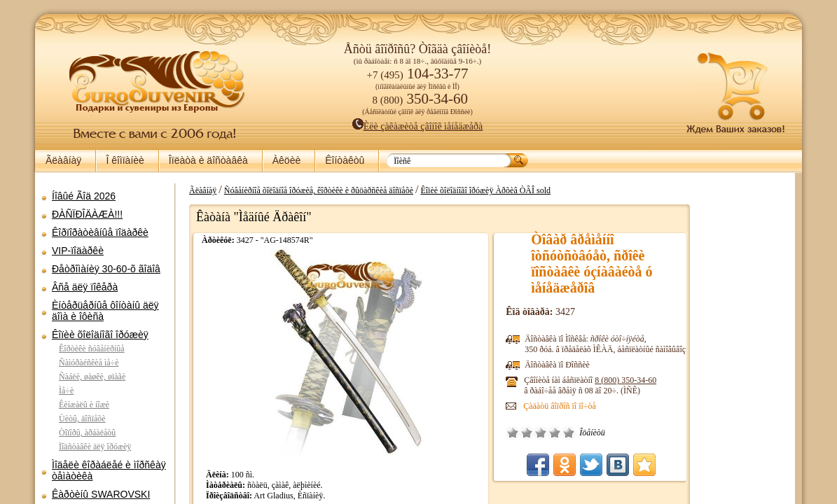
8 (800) (724, 380)
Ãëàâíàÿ (63, 160)
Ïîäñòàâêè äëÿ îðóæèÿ (95, 447)
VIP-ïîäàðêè (78, 251)
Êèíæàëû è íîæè (84, 405)
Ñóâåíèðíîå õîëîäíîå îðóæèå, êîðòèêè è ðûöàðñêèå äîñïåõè (431, 190)
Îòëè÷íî (667, 433)
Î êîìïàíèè (125, 160)
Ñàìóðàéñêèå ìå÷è (89, 363)
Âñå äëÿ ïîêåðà (85, 287)
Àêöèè (286, 160)
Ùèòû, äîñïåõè (82, 419)
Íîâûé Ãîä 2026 (84, 196)
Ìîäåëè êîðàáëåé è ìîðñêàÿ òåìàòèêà (109, 470)
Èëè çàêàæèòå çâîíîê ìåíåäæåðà (418, 126)
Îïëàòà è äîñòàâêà (208, 160)
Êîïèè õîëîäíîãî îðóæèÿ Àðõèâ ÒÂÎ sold (597, 190)
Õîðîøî (653, 433)
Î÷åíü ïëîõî (611, 433)
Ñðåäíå (639, 433)
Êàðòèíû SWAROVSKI (101, 494)
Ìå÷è (66, 391)
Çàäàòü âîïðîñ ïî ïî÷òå (658, 406)
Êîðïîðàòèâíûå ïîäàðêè (100, 232)
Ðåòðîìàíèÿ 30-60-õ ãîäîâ (106, 269)
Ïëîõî (625, 433)
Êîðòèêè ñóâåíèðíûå (92, 349)
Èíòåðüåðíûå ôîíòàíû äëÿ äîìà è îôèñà (105, 311)
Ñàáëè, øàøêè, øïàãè (92, 377)
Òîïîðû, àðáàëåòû (87, 433)
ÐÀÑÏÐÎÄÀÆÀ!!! (87, 214)
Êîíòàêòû (345, 160)
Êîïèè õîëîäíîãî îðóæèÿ (100, 335)
